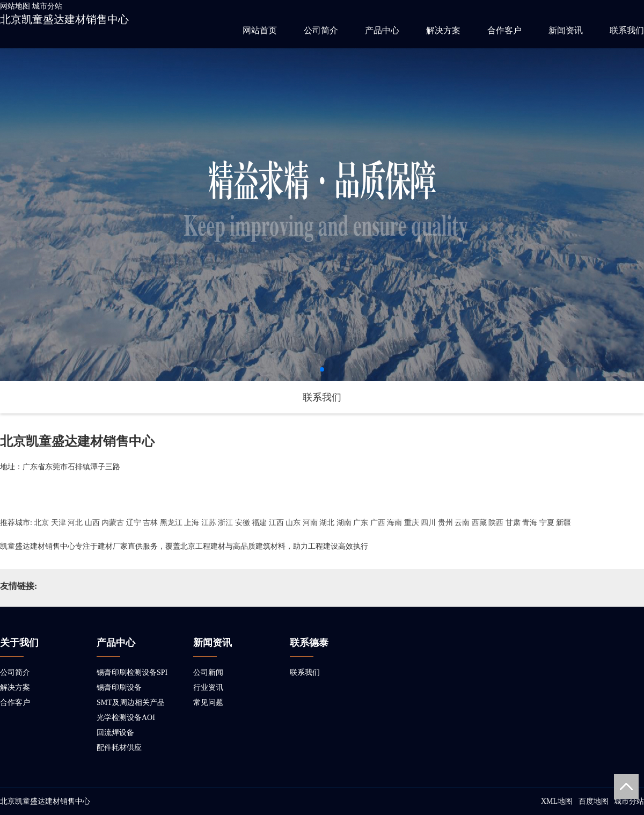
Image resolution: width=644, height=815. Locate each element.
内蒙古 (113, 523)
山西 (92, 523)
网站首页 (260, 30)
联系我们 (627, 30)
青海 (530, 523)
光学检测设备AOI (126, 718)
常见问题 (208, 703)
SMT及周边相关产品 (131, 703)
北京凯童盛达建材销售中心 (64, 19)
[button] (322, 369)
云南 (462, 523)
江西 (276, 523)
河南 (310, 523)
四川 (428, 523)
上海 (192, 523)
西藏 (479, 523)
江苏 (209, 523)
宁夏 (547, 523)
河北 (75, 523)
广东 (361, 523)
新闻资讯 (566, 30)
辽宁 (134, 523)
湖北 (327, 523)
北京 (41, 523)
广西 (378, 523)
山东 (293, 523)
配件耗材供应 (119, 748)
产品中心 (382, 30)
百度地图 (594, 801)
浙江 (225, 523)
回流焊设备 (115, 733)
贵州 (445, 523)
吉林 (150, 523)
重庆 (412, 523)
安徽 (243, 523)
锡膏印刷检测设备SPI (132, 672)
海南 (394, 523)
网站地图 (15, 6)
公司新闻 (208, 672)
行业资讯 (208, 687)
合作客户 (504, 30)
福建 (259, 523)
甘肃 (513, 523)
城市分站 (47, 6)
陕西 (496, 523)
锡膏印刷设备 (119, 687)
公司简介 (321, 30)
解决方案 (443, 30)
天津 (58, 523)
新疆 (563, 523)
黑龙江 (171, 523)
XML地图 (557, 801)
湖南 (344, 523)
